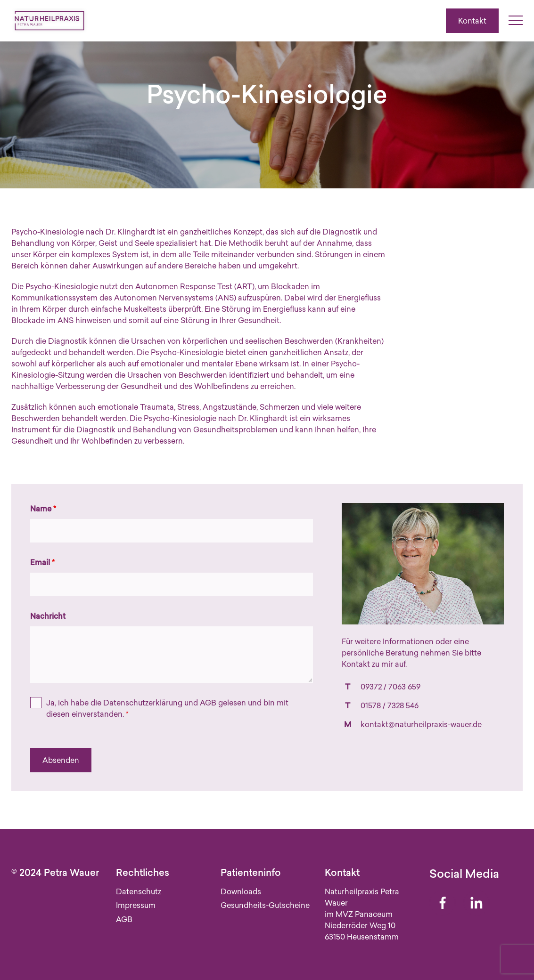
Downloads (241, 891)
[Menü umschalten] (516, 21)
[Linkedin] (476, 903)
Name (43, 509)
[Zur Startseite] (49, 21)
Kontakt (472, 21)
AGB (208, 703)
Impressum (136, 905)
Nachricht (48, 616)
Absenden (61, 760)
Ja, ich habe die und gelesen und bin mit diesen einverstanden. (167, 708)
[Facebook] (443, 903)
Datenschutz (139, 891)
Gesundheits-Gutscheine (265, 905)
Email (42, 562)
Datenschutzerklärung (143, 703)
